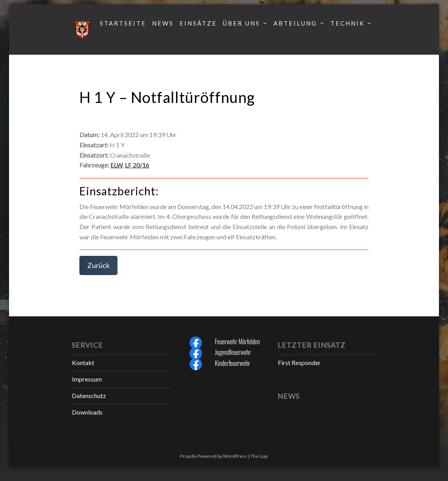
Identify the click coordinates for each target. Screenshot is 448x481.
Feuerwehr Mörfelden (237, 341)
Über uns (241, 23)
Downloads (87, 412)
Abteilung (295, 23)
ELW (117, 165)
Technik (348, 23)
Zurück (98, 265)
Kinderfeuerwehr (233, 363)
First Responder (299, 363)
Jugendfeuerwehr (233, 352)
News (163, 23)
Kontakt (83, 363)
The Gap (259, 456)
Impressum (87, 379)
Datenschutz (89, 396)
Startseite (123, 23)
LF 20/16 (137, 165)
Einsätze (198, 23)
